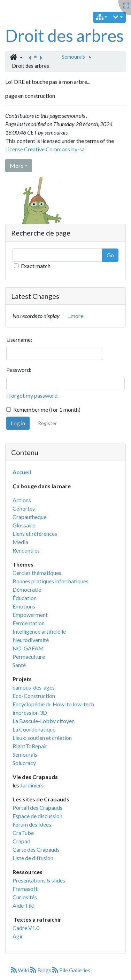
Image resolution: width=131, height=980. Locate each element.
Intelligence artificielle (39, 631)
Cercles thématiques (37, 573)
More (17, 165)
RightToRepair (30, 746)
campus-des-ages (34, 687)
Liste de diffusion (33, 858)
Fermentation (29, 623)
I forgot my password (32, 395)
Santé (19, 665)
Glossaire (24, 525)
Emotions (24, 606)
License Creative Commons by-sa (45, 149)
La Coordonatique (34, 729)
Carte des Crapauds (36, 849)
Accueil (22, 472)
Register (47, 423)
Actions (22, 500)
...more (75, 316)
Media (20, 542)
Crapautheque (29, 517)
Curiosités (25, 897)
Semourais (73, 57)
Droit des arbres (64, 35)
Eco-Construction (34, 696)
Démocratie (27, 589)
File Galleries (71, 970)
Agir (18, 936)
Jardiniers (32, 785)
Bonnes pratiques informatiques (51, 581)
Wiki (21, 970)
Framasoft (25, 889)
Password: (19, 370)
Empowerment (30, 615)
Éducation (25, 598)
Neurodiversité (31, 640)
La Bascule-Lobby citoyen (44, 721)
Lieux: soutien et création (42, 738)
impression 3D (30, 712)
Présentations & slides (39, 880)
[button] (16, 58)
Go (110, 255)
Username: (19, 340)
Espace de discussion (37, 816)
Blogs (41, 970)
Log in (18, 423)
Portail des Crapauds (37, 808)
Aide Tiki (24, 905)
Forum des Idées (32, 824)
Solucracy (24, 763)
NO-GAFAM (28, 648)
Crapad (21, 841)
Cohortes (24, 508)
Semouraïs (25, 754)
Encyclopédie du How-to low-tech (53, 704)
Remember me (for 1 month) (47, 409)
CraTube (23, 833)
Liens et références (35, 534)
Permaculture (29, 657)
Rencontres (26, 550)
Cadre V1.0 (26, 928)
